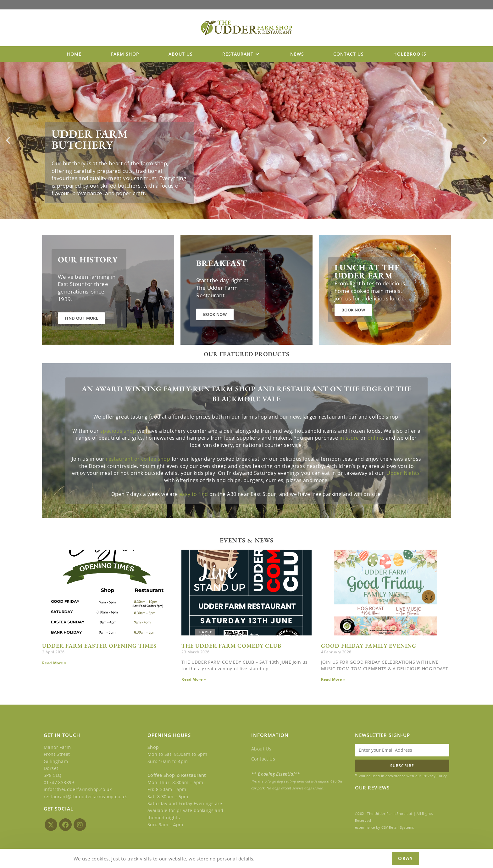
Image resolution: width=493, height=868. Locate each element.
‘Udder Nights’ (403, 509)
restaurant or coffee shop (138, 495)
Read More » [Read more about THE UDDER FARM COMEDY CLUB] (194, 679)
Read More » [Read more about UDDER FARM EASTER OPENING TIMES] (54, 663)
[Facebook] (65, 825)
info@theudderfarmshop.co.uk (78, 789)
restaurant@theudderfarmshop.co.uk (85, 796)
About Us (261, 749)
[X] (51, 825)
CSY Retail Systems (398, 827)
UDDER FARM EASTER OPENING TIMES (99, 646)
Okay (405, 858)
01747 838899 (59, 782)
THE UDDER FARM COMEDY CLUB (231, 646)
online (375, 474)
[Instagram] (80, 825)
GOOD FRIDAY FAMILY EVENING (369, 646)
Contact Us (263, 759)
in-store (349, 474)
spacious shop (118, 466)
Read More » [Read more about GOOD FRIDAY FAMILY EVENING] (333, 679)
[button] (8, 140)
